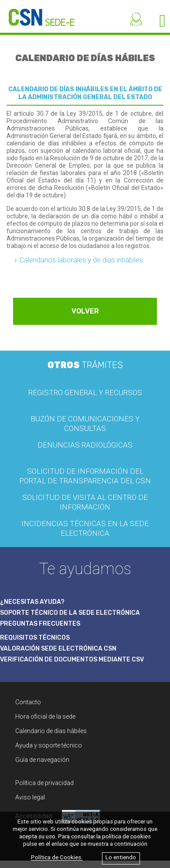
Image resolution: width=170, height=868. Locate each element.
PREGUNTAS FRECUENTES (40, 624)
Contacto (28, 702)
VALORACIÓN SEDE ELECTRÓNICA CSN (58, 649)
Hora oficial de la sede (45, 716)
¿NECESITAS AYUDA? (32, 602)
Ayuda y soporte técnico (49, 745)
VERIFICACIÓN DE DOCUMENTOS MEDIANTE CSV (72, 660)
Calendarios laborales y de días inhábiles (81, 260)
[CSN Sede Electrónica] (37, 13)
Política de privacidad (44, 783)
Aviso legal (30, 797)
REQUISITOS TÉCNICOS (35, 638)
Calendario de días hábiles (51, 731)
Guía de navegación (42, 760)
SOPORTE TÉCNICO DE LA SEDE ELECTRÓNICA (70, 613)
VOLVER (85, 311)
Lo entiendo (121, 858)
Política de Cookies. (57, 858)
